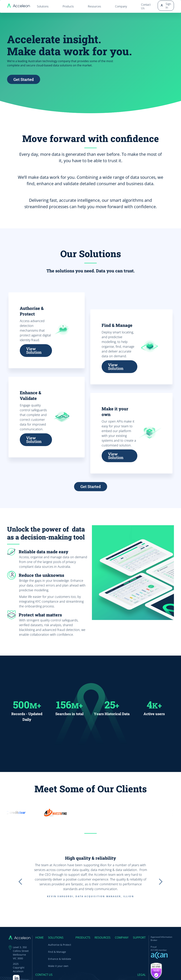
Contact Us (146, 6)
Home (40, 938)
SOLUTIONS (56, 938)
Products (68, 6)
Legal (141, 975)
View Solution (34, 358)
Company (121, 6)
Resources (94, 6)
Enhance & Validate (60, 959)
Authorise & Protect (60, 945)
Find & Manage (57, 952)
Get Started (24, 87)
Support (139, 938)
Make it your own (58, 966)
